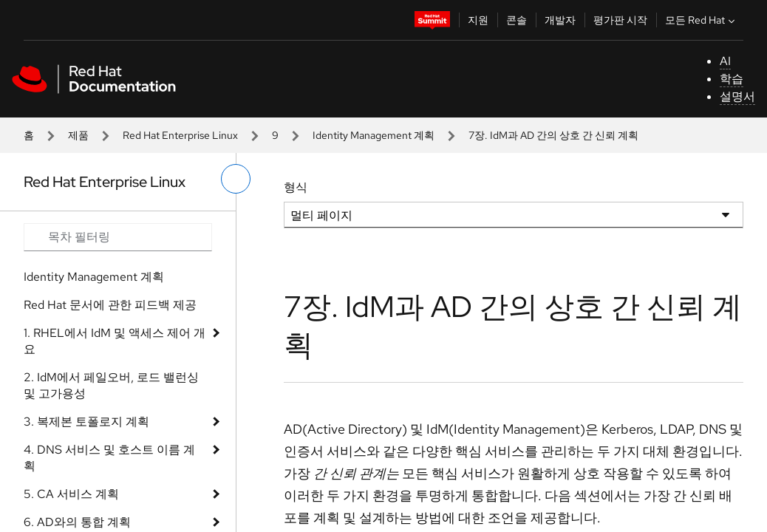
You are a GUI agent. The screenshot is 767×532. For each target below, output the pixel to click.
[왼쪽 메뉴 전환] (236, 179)
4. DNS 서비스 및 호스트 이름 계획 (109, 458)
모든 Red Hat (702, 20)
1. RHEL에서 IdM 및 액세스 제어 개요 (115, 341)
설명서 (737, 96)
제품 (78, 135)
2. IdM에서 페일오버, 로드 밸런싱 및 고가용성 (111, 385)
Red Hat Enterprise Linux (180, 135)
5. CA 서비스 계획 (71, 494)
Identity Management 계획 (374, 135)
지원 (478, 20)
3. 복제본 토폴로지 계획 (86, 422)
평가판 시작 (620, 20)
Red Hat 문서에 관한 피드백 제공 (110, 305)
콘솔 (517, 20)
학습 (732, 79)
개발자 (560, 20)
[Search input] (118, 237)
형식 (296, 187)
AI (725, 61)
